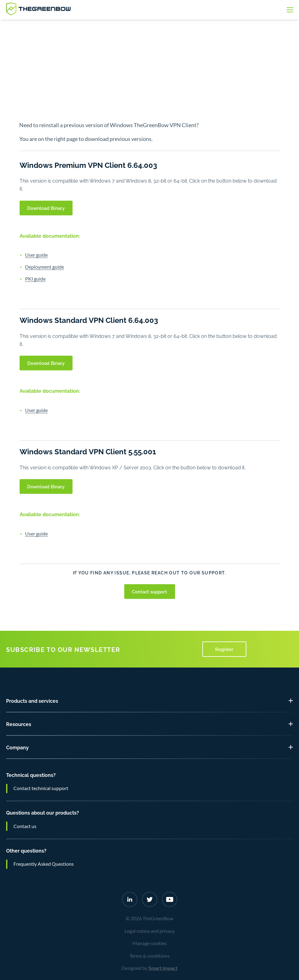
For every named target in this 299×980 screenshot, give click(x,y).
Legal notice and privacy (150, 931)
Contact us (25, 826)
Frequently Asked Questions (44, 864)
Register (224, 649)
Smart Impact (163, 968)
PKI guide (35, 279)
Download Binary (46, 208)
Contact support (149, 591)
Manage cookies (149, 943)
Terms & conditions (149, 956)
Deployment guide (45, 267)
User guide (36, 255)
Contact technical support (41, 788)
